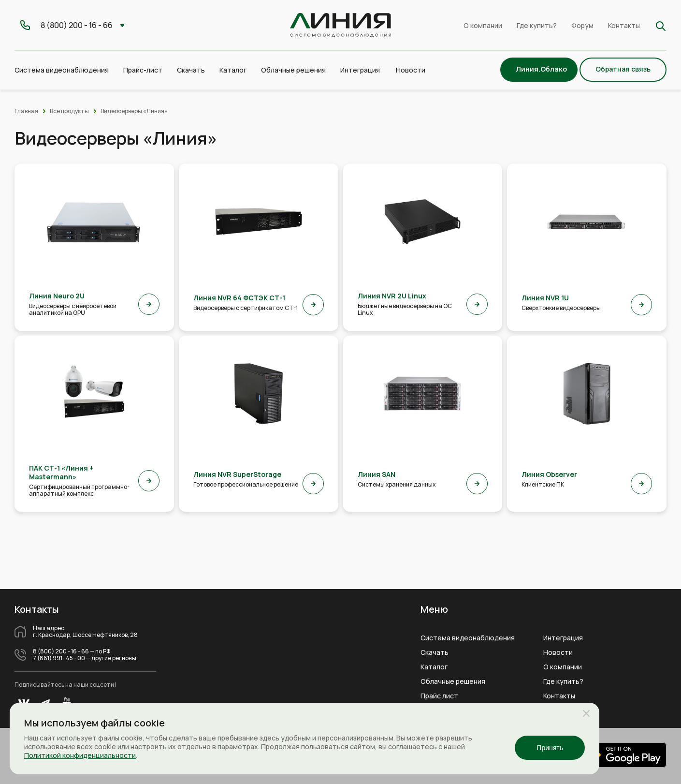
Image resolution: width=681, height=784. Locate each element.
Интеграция (563, 638)
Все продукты (69, 111)
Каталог (434, 667)
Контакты (624, 25)
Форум (582, 25)
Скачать (191, 70)
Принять (550, 748)
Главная (26, 111)
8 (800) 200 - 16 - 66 (61, 651)
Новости (411, 70)
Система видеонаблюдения (468, 638)
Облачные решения (453, 681)
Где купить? (537, 25)
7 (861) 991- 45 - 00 (59, 658)
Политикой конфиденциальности (80, 755)
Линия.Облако (541, 69)
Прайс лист (439, 696)
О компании (483, 25)
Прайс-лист (143, 70)
